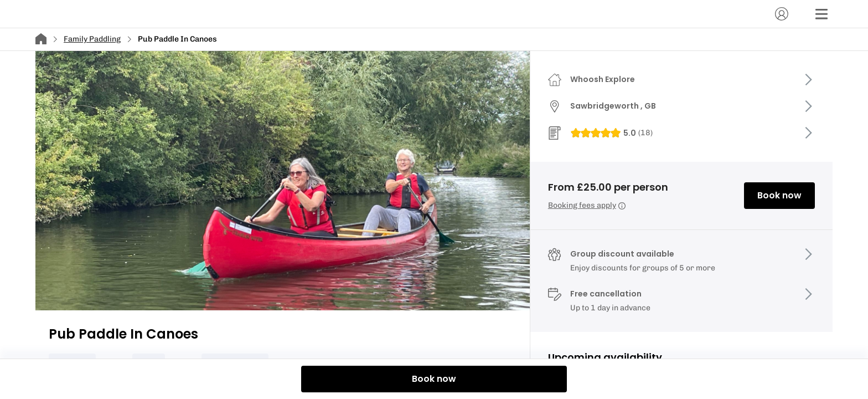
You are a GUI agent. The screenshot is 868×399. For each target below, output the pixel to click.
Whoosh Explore (603, 79)
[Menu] (821, 14)
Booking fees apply (587, 205)
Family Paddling (92, 39)
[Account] (782, 14)
